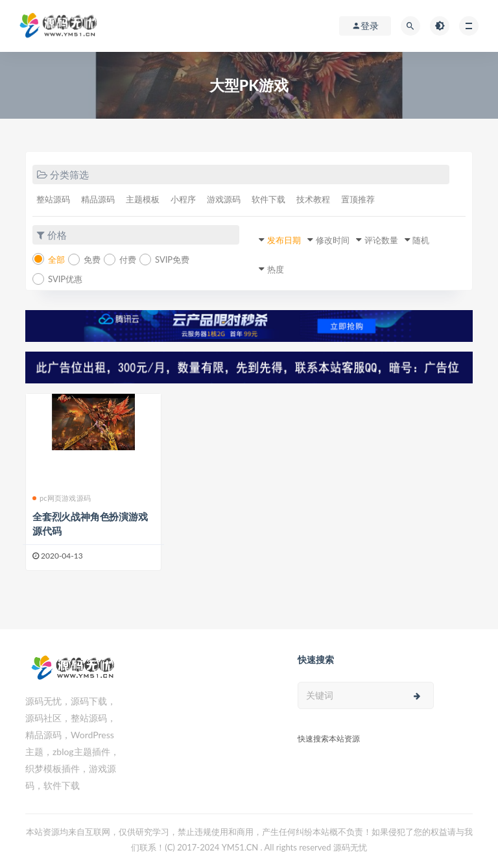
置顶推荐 (358, 199)
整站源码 (53, 199)
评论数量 (381, 240)
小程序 (183, 199)
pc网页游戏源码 (62, 498)
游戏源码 (224, 199)
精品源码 (98, 199)
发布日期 (284, 240)
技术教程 (313, 199)
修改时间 (333, 240)
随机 (421, 240)
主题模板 (143, 199)
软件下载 (268, 199)
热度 (276, 269)
